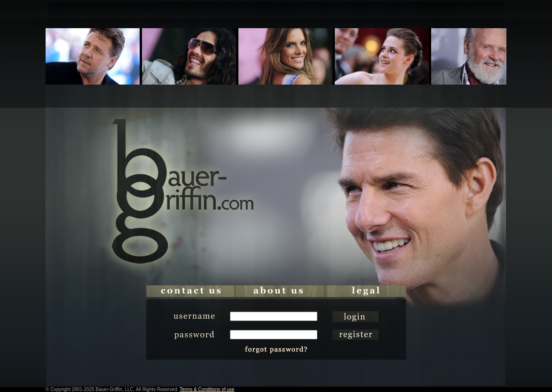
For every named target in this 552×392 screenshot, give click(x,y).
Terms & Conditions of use (207, 389)
